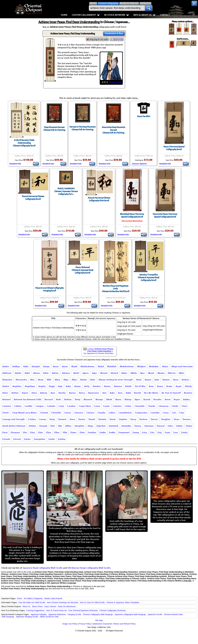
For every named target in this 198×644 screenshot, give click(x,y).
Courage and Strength (14, 419)
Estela (184, 432)
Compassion (141, 413)
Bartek (137, 393)
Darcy (133, 419)
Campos (40, 406)
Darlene (143, 419)
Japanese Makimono (57, 614)
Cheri (184, 406)
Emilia (103, 432)
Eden (170, 426)
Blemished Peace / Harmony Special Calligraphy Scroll (132, 215)
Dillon (68, 426)
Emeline (92, 432)
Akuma (161, 373)
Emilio (112, 432)
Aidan (124, 373)
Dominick (114, 426)
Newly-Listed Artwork (53, 598)
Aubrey (44, 393)
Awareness (94, 393)
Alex (32, 380)
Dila (60, 426)
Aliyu (66, 380)
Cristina (32, 419)
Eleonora (15, 432)
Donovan (149, 426)
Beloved (6, 399)
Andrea (185, 380)
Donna (138, 426)
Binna (118, 399)
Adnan (37, 373)
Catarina (117, 406)
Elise (41, 432)
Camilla (28, 406)
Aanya (46, 366)
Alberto (172, 373)
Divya (90, 426)
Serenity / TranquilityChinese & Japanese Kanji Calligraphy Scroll (148, 277)
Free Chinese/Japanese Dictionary (83, 610)
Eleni (5, 432)
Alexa (41, 380)
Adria (46, 373)
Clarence (79, 413)
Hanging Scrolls (74, 614)
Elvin (82, 432)
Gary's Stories (50, 606)
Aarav (56, 366)
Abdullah (112, 366)
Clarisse (90, 413)
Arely (87, 386)
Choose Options (139, 164)
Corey (166, 413)
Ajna (142, 373)
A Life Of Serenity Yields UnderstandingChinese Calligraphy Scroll (24, 143)
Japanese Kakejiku (39, 614)
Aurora (72, 393)
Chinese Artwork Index (174, 614)
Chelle (175, 406)
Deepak (43, 426)
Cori (174, 413)
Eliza (49, 432)
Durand (161, 426)
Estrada (6, 439)
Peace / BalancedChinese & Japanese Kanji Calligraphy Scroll (82, 270)
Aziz (104, 393)
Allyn (74, 380)
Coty (181, 413)
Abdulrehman (127, 366)
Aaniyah (36, 366)
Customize (114, 33)
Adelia (18, 373)
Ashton (15, 393)
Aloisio (83, 380)
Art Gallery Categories (33, 598)
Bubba (186, 399)
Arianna (118, 386)
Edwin (179, 426)
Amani (148, 380)
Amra (176, 380)
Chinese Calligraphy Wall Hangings (98, 614)
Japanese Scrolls (155, 614)
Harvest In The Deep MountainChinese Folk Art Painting (82, 128)
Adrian (55, 373)
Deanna (187, 419)
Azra (120, 393)
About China (37, 606)
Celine (128, 406)
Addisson (7, 373)
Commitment (125, 413)
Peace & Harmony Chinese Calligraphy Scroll (33, 198)
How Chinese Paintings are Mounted (62, 602)
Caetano (7, 406)
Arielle (128, 386)
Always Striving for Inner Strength (116, 380)
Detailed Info (15, 164)
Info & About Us (144, 15)
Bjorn (137, 399)
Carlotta (51, 406)
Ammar (166, 380)
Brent (168, 399)
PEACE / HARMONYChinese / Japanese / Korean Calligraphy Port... (66, 191)
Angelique (30, 386)
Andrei (6, 386)
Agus (94, 373)
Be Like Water (151, 393)
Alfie (49, 380)
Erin (152, 432)
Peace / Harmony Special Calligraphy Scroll (174, 148)
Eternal (17, 439)
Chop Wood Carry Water (25, 413)
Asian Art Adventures (67, 606)
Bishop (128, 399)
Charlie (152, 406)
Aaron (65, 366)
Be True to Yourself (171, 393)
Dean (177, 419)
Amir (157, 380)
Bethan (68, 399)
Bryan (177, 399)
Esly (160, 432)
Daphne (123, 419)
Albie (181, 373)
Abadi (74, 366)
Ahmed (114, 373)
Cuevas (43, 419)
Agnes (86, 373)
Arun (151, 386)
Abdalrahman (87, 366)
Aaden (6, 366)
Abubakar (154, 366)
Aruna (160, 386)
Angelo (42, 386)
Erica (145, 432)
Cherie (6, 413)
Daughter (166, 419)
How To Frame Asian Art (56, 610)
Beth (59, 399)
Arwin (169, 386)
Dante (113, 419)
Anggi (52, 386)
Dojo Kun (101, 426)
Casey (97, 406)
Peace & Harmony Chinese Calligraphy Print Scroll (99, 199)
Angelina (17, 386)
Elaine (189, 426)
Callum (18, 406)
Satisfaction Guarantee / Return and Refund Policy (114, 624)
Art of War (140, 386)
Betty (78, 399)
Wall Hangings (8, 617)
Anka (68, 386)
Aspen (25, 393)
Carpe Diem (85, 406)
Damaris (62, 419)
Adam (165, 366)
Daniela (102, 419)
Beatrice (188, 393)
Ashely (188, 386)
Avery (82, 393)
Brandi (147, 399)
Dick (53, 426)
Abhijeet (141, 366)
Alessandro (21, 380)
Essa (176, 432)
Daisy (52, 419)
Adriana (66, 373)
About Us (26, 606)
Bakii (128, 393)
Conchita (155, 413)
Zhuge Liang (115, 82)
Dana (72, 419)
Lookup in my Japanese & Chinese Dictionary (99, 351)
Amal (139, 380)
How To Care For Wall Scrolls (92, 602)
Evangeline (40, 439)
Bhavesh (88, 399)
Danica (82, 419)
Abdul (101, 366)
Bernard (49, 399)
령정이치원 (118, 39)
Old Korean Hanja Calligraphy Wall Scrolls (89, 568)
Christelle (56, 413)
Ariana (107, 386)
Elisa (33, 432)
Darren (154, 419)
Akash (151, 373)
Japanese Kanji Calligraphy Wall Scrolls (43, 568)
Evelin (52, 439)
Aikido (134, 373)
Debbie (32, 426)
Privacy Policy (85, 624)
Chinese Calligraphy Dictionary (113, 610)
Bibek (109, 399)
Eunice (27, 439)
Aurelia (62, 393)
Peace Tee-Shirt (144, 116)
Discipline (80, 426)
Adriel (76, 373)
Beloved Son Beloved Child (28, 399)
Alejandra (7, 380)
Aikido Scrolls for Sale (49, 617)
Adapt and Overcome (182, 366)
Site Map (99, 620)
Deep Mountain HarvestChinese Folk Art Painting (54, 129)
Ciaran (68, 413)
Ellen (57, 432)
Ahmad (104, 373)
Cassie (106, 406)
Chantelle (140, 406)
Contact (165, 15)
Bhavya (99, 399)
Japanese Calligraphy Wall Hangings (130, 614)
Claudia (101, 413)
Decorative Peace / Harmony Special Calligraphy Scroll (165, 215)
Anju (60, 386)
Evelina (62, 439)
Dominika (126, 426)
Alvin (93, 380)
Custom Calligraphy (86, 15)
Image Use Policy (70, 624)
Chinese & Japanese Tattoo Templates (123, 602)
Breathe (158, 399)
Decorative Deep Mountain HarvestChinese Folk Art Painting (114, 130)
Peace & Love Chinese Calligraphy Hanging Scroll (50, 289)
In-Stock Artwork (117, 15)
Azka (112, 393)
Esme (168, 432)
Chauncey (163, 406)
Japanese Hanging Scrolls (27, 617)
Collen (112, 413)
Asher (5, 393)
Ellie (65, 432)
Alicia (57, 380)
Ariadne (97, 386)
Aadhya (16, 366)
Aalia (26, 366)
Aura (53, 393)
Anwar (78, 386)
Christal (44, 413)
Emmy (136, 432)
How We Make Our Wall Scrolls (32, 602)
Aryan (179, 386)
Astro (34, 393)
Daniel (92, 419)
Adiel (27, 373)
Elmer (73, 432)
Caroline (71, 406)
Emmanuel (124, 432)
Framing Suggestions (35, 610)
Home (64, 15)
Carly (61, 406)
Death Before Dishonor (14, 426)
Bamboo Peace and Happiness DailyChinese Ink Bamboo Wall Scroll (116, 289)
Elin (25, 432)
